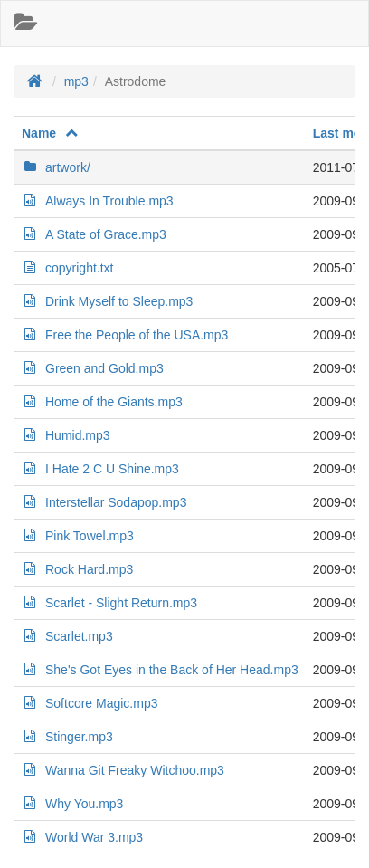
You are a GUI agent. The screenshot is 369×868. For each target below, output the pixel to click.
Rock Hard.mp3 (77, 569)
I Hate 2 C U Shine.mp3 (100, 469)
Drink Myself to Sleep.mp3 (107, 301)
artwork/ (56, 167)
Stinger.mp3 (67, 737)
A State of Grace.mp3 (94, 234)
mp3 (76, 81)
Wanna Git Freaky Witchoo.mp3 (123, 770)
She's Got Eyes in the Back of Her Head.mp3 (160, 670)
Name (51, 133)
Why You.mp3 (72, 804)
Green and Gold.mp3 (93, 368)
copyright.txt (67, 268)
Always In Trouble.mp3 (98, 201)
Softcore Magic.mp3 (90, 703)
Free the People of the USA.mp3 (125, 335)
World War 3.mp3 (82, 837)
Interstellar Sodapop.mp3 (104, 502)
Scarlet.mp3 (67, 636)
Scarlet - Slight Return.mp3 (109, 603)
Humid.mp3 (66, 435)
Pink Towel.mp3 (78, 536)
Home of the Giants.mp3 (102, 402)
